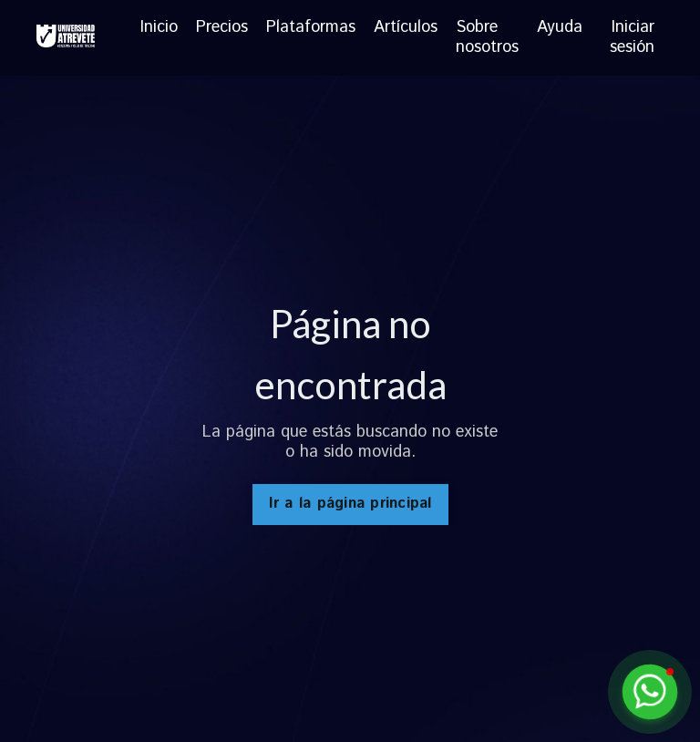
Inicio (159, 29)
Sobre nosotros (487, 38)
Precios (222, 29)
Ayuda (560, 29)
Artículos (406, 29)
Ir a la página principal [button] (350, 504)
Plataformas (311, 29)
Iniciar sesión (632, 37)
